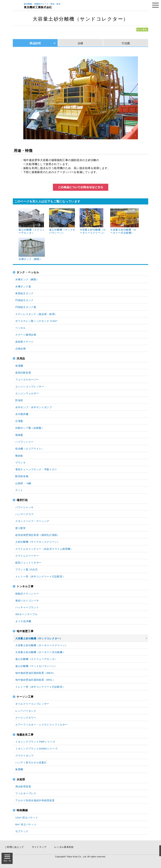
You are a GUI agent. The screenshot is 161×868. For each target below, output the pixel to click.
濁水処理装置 (23, 787)
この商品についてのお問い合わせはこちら (81, 187)
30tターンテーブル (26, 614)
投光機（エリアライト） (30, 449)
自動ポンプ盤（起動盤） (30, 428)
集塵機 (19, 769)
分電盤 (19, 421)
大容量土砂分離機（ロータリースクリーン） (41, 645)
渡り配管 (21, 528)
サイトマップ (39, 847)
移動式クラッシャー (27, 594)
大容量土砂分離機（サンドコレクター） (39, 638)
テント (19, 490)
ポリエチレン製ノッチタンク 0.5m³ (36, 321)
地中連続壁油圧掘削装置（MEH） (35, 673)
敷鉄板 (19, 456)
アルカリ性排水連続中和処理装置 (35, 800)
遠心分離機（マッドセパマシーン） (36, 666)
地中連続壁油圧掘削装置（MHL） (35, 680)
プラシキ (21, 463)
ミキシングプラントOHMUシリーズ (36, 749)
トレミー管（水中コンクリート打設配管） (40, 577)
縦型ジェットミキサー (28, 563)
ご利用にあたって (14, 847)
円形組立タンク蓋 (26, 307)
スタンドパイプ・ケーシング (32, 521)
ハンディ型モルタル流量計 (31, 763)
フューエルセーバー (27, 379)
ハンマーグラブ (24, 514)
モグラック (22, 831)
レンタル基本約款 (64, 847)
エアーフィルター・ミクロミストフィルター (41, 725)
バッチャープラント (27, 607)
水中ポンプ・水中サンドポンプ (34, 407)
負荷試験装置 (23, 373)
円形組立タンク (24, 300)
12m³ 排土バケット (27, 818)
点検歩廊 (21, 349)
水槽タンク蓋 (23, 287)
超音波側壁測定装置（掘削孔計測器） (38, 535)
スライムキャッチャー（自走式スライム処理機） (44, 549)
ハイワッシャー (24, 442)
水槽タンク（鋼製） (27, 279)
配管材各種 (22, 476)
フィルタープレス (26, 793)
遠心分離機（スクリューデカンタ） (36, 659)
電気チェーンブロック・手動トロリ (36, 469)
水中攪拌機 (22, 414)
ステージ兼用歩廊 (26, 335)
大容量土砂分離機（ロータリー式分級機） (40, 652)
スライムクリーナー (27, 556)
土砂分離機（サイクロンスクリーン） (38, 542)
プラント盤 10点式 (26, 569)
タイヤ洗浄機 (23, 621)
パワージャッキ (24, 507)
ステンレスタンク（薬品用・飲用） (36, 314)
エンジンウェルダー (27, 393)
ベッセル (21, 328)
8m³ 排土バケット (26, 824)
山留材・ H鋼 (23, 483)
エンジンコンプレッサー (30, 387)
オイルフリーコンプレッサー (32, 704)
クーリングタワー (26, 718)
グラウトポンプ (24, 756)
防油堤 (19, 400)
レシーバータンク (26, 711)
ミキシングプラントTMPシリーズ (35, 742)
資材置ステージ (24, 342)
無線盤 (19, 435)
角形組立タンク (24, 293)
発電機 (19, 366)
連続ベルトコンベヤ (27, 601)
